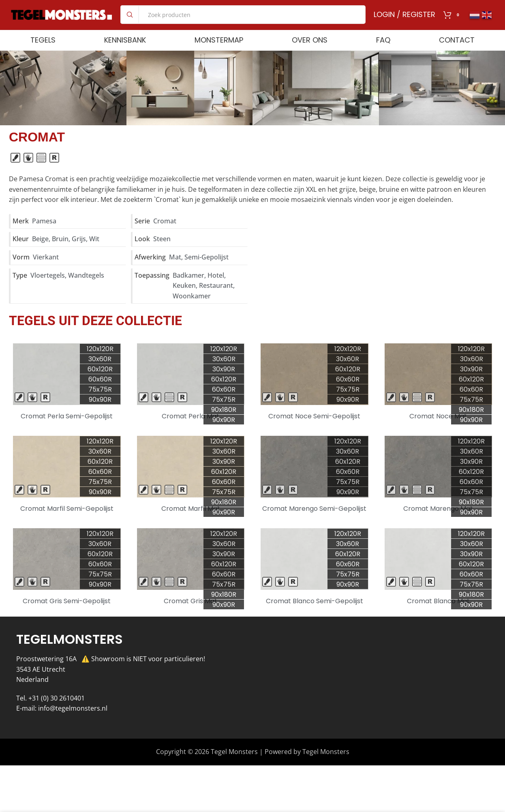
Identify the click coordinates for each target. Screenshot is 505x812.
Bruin (60, 251)
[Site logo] (62, 20)
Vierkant (46, 270)
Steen (162, 251)
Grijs (79, 251)
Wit (94, 251)
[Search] (243, 21)
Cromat (165, 234)
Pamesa (44, 234)
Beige (40, 251)
